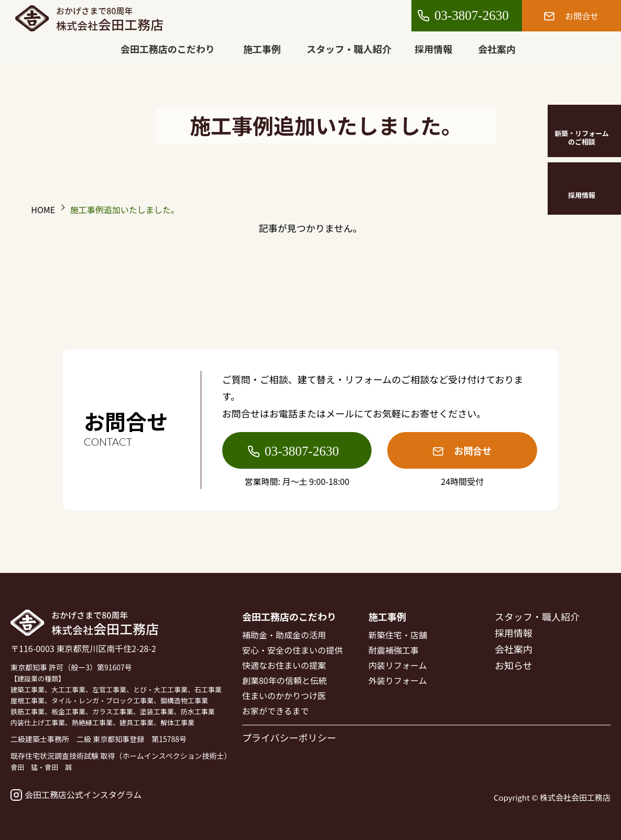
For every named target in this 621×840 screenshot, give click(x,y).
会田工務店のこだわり (168, 49)
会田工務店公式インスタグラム (76, 794)
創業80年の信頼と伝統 (285, 680)
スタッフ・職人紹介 (350, 49)
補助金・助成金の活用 (284, 635)
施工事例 (262, 49)
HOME (43, 209)
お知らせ (514, 665)
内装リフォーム (398, 665)
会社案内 (497, 49)
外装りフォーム (398, 680)
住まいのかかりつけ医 (284, 695)
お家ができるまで (276, 711)
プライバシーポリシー (289, 737)
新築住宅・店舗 (398, 635)
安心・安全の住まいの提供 (292, 650)
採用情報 (434, 49)
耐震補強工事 (394, 650)
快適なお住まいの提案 (284, 665)
